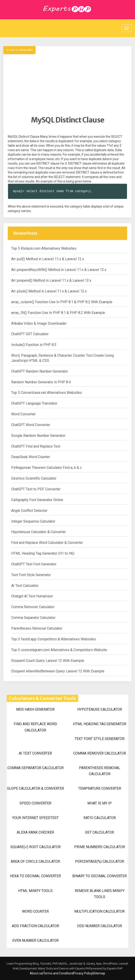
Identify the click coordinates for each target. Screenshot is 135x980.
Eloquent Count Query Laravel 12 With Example (48, 661)
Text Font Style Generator (31, 575)
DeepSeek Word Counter (31, 457)
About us (36, 973)
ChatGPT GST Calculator (30, 334)
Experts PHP (114, 968)
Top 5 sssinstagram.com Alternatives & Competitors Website (59, 650)
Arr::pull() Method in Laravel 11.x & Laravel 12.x (48, 259)
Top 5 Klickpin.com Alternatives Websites (44, 248)
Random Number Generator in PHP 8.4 (41, 382)
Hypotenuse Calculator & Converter (39, 532)
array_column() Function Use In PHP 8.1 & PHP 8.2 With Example (62, 302)
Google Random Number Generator (38, 436)
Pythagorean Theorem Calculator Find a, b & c (46, 468)
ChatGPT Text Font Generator (34, 564)
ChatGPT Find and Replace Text (36, 446)
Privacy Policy (83, 973)
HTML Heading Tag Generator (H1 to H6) (43, 553)
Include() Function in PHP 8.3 (34, 345)
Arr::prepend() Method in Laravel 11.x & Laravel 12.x (51, 280)
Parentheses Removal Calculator (37, 628)
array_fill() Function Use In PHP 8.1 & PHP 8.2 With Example (58, 313)
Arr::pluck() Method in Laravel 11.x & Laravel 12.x (49, 291)
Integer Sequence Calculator (33, 521)
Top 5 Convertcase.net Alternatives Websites (47, 393)
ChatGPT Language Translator (34, 403)
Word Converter (23, 414)
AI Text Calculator (25, 586)
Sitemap (99, 973)
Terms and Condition (58, 973)
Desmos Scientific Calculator (34, 478)
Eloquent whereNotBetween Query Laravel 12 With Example (58, 671)
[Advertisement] (67, 84)
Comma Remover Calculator (33, 607)
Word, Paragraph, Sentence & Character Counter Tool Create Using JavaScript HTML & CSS (62, 358)
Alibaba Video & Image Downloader (39, 323)
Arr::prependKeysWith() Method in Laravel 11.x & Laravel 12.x (59, 270)
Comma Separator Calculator (33, 618)
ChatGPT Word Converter (31, 425)
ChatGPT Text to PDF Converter (36, 489)
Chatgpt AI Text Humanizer (32, 596)
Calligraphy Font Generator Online (37, 500)
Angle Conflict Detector (29, 511)
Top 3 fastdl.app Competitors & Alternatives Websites (54, 639)
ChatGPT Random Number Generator (40, 371)
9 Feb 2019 (26, 50)
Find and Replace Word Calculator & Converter (47, 543)
